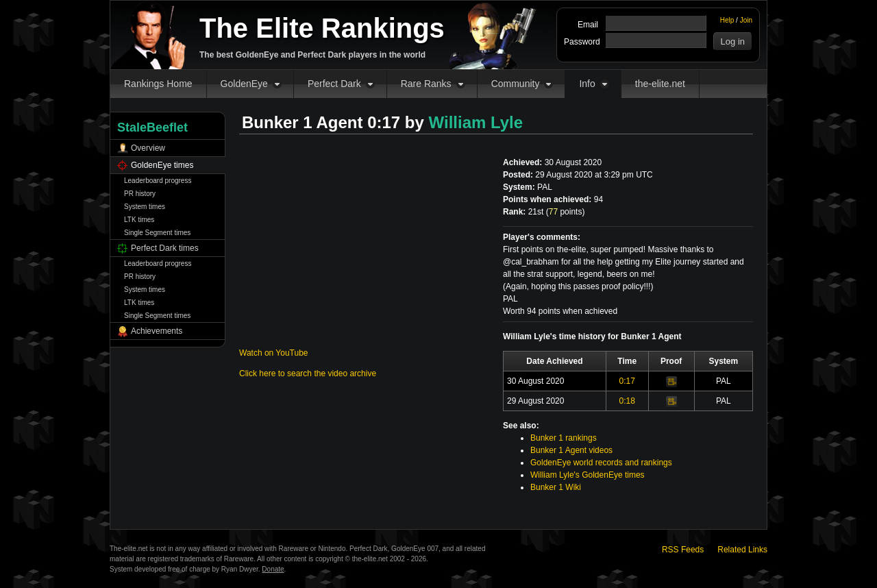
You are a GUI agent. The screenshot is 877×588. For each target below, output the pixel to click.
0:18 (627, 401)
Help (727, 20)
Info (587, 84)
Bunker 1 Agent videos (571, 450)
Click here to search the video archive (308, 373)
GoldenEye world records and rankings (601, 463)
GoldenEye (244, 84)
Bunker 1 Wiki (556, 487)
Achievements (157, 331)
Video (671, 382)
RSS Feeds (683, 550)
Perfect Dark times (165, 248)
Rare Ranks (426, 84)
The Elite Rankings (322, 28)
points (566, 212)
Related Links (742, 550)
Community (516, 84)
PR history (140, 194)
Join (746, 20)
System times (145, 207)
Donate (273, 569)
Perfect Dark (334, 84)
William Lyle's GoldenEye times (588, 475)
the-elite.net (660, 84)
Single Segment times (157, 233)
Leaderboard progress (158, 181)
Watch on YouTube (274, 353)
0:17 (627, 381)
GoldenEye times (162, 165)
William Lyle (476, 122)
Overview (148, 148)
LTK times (139, 220)
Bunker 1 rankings (564, 438)
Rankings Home (158, 84)
